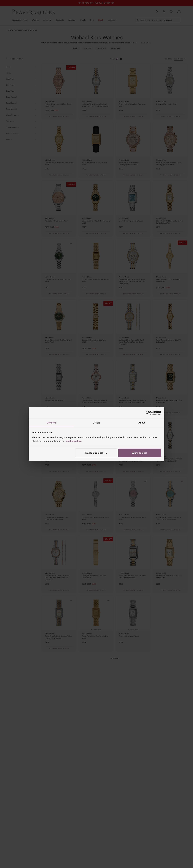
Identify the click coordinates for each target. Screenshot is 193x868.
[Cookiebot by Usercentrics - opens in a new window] (148, 413)
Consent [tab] (51, 423)
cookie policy (74, 441)
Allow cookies (140, 453)
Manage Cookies (96, 453)
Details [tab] (96, 423)
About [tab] (142, 423)
